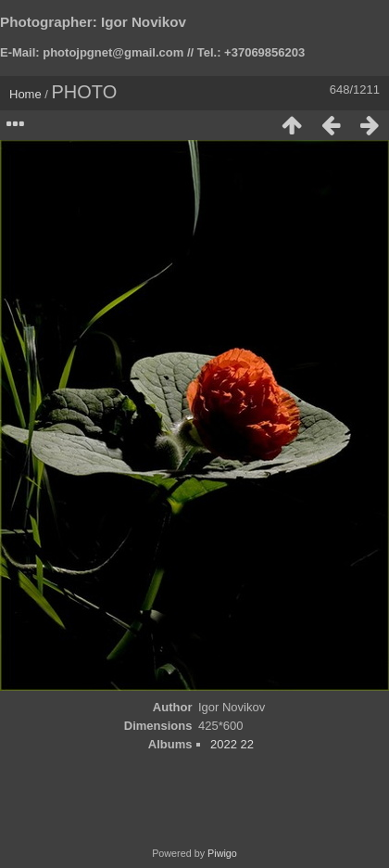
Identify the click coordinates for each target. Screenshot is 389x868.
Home (25, 94)
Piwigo (222, 853)
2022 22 (232, 744)
